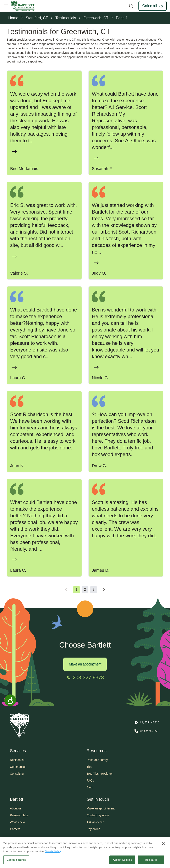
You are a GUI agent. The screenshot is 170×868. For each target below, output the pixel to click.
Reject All (151, 862)
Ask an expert (96, 822)
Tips (89, 767)
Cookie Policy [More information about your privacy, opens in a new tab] (53, 853)
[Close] (163, 846)
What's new (17, 822)
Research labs (19, 815)
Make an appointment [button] (101, 808)
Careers (15, 829)
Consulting (17, 774)
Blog (90, 787)
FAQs (90, 780)
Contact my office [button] (98, 815)
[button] (147, 723)
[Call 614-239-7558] (146, 731)
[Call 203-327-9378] (85, 678)
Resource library (97, 760)
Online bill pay (153, 6)
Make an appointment (85, 664)
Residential (17, 760)
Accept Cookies (122, 862)
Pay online (94, 829)
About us (16, 808)
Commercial (18, 767)
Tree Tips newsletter (100, 774)
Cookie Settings (16, 862)
